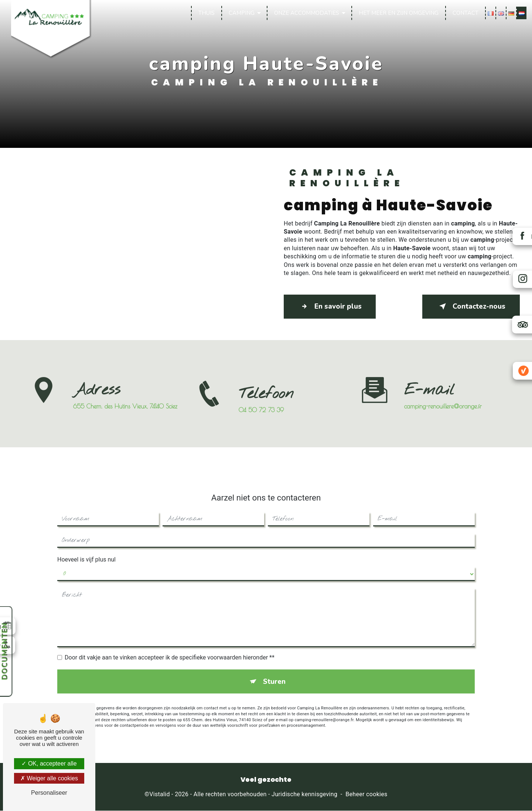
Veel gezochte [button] (266, 780)
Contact (465, 13)
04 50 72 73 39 (261, 418)
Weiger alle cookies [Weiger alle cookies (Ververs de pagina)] (49, 778)
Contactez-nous (470, 306)
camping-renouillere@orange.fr (443, 398)
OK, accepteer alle (49, 764)
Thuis (206, 13)
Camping (241, 13)
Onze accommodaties (306, 13)
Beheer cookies (366, 795)
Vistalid (160, 795)
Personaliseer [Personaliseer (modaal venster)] (49, 793)
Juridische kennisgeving (304, 795)
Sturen (274, 674)
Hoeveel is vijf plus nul (86, 552)
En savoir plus (331, 306)
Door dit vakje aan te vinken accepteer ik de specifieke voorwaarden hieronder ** (170, 650)
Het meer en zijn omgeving (398, 13)
